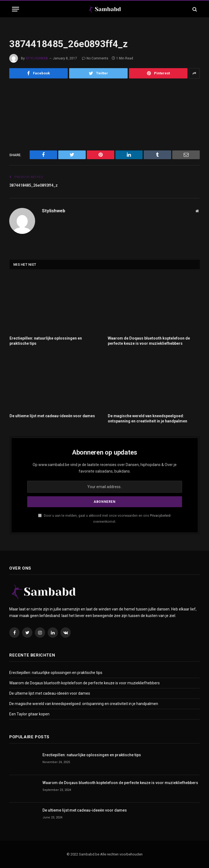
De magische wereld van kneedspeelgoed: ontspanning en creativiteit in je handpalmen (147, 418)
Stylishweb (37, 58)
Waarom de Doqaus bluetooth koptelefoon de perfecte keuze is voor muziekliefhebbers (149, 341)
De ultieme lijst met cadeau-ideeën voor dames (52, 416)
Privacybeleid (160, 515)
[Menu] (16, 9)
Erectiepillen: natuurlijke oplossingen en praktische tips (46, 341)
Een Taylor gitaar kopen (29, 714)
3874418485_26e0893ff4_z (37, 185)
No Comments (95, 58)
